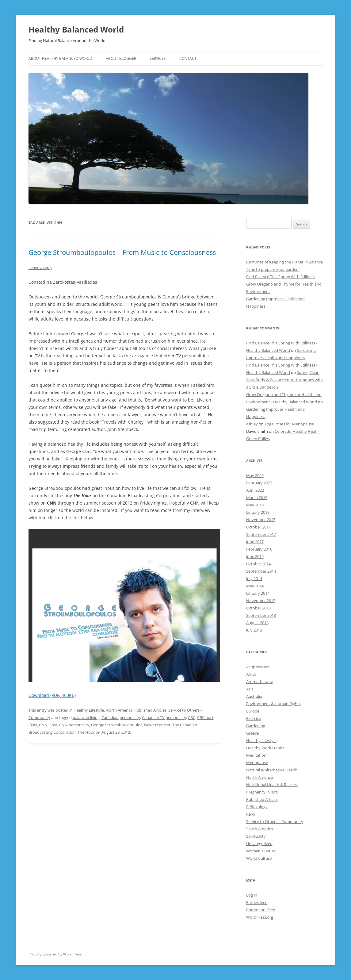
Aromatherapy (259, 682)
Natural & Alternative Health (272, 770)
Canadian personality (121, 717)
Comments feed (261, 910)
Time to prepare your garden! (273, 269)
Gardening (256, 726)
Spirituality (256, 836)
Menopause (257, 763)
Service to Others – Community (275, 821)
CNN (33, 725)
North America (119, 710)
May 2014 (255, 586)
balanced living (86, 717)
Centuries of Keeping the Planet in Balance (284, 262)
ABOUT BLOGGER (121, 58)
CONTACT (188, 58)
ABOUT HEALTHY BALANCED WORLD (60, 58)
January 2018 (258, 512)
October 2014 (258, 564)
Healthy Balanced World (76, 29)
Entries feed (257, 902)
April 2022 (255, 490)
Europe (253, 711)
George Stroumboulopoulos (117, 725)
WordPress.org (260, 917)
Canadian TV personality (164, 717)
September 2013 (261, 615)
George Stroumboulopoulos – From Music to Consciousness (122, 252)
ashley (252, 424)
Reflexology (257, 807)
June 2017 (255, 542)
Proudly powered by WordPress (55, 954)
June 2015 (255, 556)
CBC (192, 717)
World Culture (259, 858)
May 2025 (255, 475)
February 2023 (259, 483)
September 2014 (261, 571)
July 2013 (254, 630)
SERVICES (158, 58)
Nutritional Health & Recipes (272, 785)
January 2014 (258, 593)
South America (259, 829)
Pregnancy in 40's (262, 792)
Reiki (250, 814)
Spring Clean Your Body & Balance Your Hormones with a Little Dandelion (284, 380)
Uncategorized (259, 844)
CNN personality (74, 725)
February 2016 (259, 549)
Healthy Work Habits (265, 748)
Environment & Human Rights (273, 704)
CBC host (205, 717)
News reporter (157, 725)
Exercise (254, 718)
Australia (254, 696)
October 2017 (258, 527)
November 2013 (261, 601)
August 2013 (257, 623)
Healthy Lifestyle (89, 710)
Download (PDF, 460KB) (52, 695)
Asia (250, 689)
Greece (252, 733)
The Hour (86, 732)
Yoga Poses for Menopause (289, 424)
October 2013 (258, 608)
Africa (251, 674)
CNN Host (48, 725)
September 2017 (261, 534)
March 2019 (257, 498)
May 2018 (255, 505)
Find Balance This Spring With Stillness (281, 277)
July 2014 (254, 578)
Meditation (256, 755)
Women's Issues (261, 851)
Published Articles (150, 710)
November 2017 (261, 520)
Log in (252, 895)
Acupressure (258, 667)
